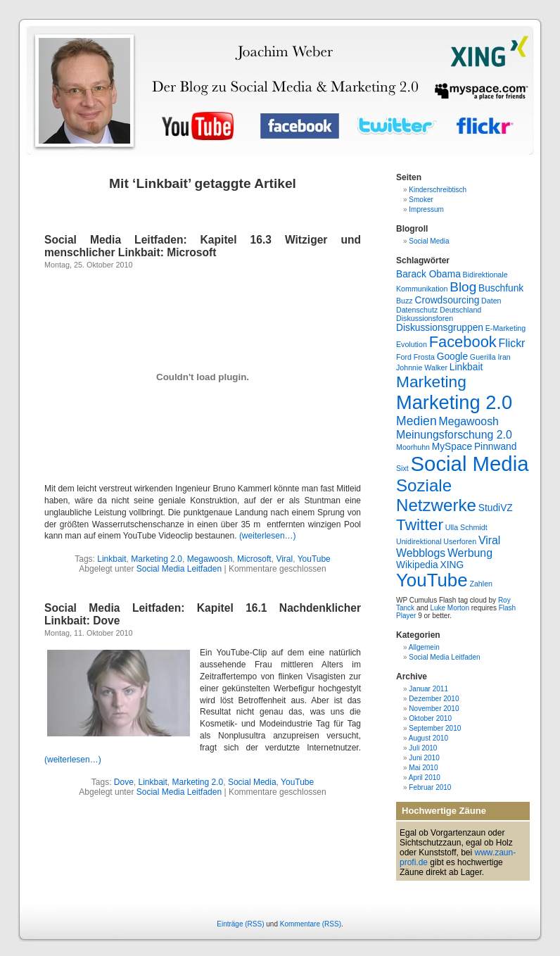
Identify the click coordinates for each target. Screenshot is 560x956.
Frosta (424, 357)
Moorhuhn (413, 447)
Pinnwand (495, 447)
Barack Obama (428, 274)
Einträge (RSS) (240, 924)
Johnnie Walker (422, 367)
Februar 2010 (430, 787)
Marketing (431, 382)
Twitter (420, 524)
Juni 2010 (424, 758)
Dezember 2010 (434, 699)
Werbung (470, 553)
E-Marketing (505, 328)
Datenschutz (417, 310)
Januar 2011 (428, 689)
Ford (404, 357)
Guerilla (483, 357)
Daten (491, 301)
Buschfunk (501, 288)
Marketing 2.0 (157, 559)
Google (452, 357)
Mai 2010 (423, 768)
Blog (463, 287)
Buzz (405, 301)
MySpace (452, 447)
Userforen (460, 541)
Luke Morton (450, 608)
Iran (504, 357)
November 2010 (434, 709)
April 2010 (425, 778)
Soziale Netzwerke (436, 495)
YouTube (314, 559)
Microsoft (254, 559)
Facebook (463, 342)
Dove (124, 782)
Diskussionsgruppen (440, 328)
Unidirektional (419, 541)
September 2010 (435, 728)
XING (452, 565)
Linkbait (112, 559)
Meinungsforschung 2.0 (454, 435)
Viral (284, 559)
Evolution (412, 344)
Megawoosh (210, 559)
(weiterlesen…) (268, 536)
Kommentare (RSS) (311, 924)
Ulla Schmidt (466, 527)
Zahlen (481, 584)
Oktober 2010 (430, 718)
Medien (416, 421)
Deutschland (460, 310)
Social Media (252, 782)
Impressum (426, 209)
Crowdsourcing (447, 300)
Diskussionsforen (425, 318)
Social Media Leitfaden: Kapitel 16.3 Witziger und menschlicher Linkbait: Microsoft (203, 246)
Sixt (402, 468)
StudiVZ (496, 508)
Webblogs (421, 553)
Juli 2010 (423, 748)
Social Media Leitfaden (179, 569)
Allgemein (424, 647)
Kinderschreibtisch (438, 190)
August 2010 (428, 738)
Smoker (421, 200)
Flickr (512, 343)
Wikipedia (417, 565)
